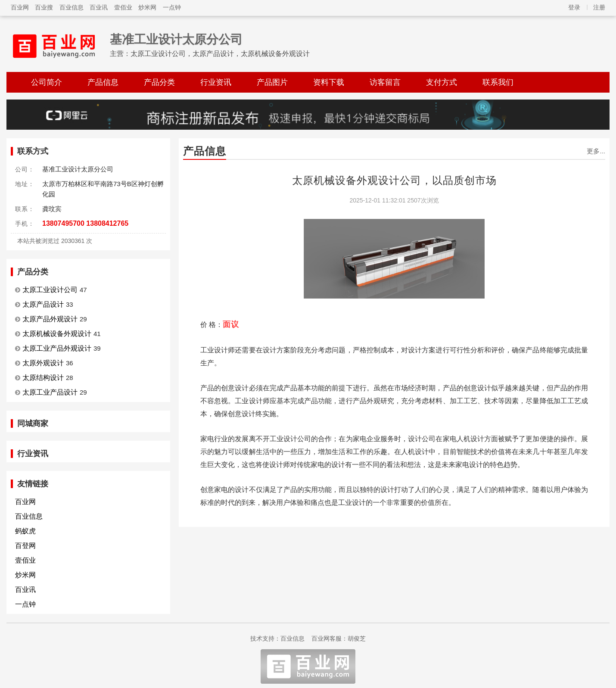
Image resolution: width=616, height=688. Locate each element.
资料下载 (329, 82)
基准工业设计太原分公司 (176, 39)
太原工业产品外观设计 (57, 348)
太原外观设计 (43, 363)
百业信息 (72, 7)
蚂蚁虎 (25, 531)
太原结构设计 (43, 378)
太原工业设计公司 (50, 290)
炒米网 (147, 7)
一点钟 (172, 7)
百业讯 (99, 7)
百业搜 (44, 7)
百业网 (20, 7)
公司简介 (47, 82)
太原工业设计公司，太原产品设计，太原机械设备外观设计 (220, 54)
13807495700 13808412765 (85, 223)
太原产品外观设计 (50, 319)
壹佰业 (123, 7)
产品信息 (103, 82)
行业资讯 (216, 82)
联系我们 (498, 82)
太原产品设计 (43, 304)
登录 (574, 7)
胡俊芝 (357, 638)
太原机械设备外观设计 (57, 334)
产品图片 (272, 82)
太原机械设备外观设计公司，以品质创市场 (394, 180)
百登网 (25, 546)
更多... (596, 151)
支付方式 (442, 82)
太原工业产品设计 (50, 392)
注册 (599, 7)
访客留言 (385, 82)
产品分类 (159, 82)
